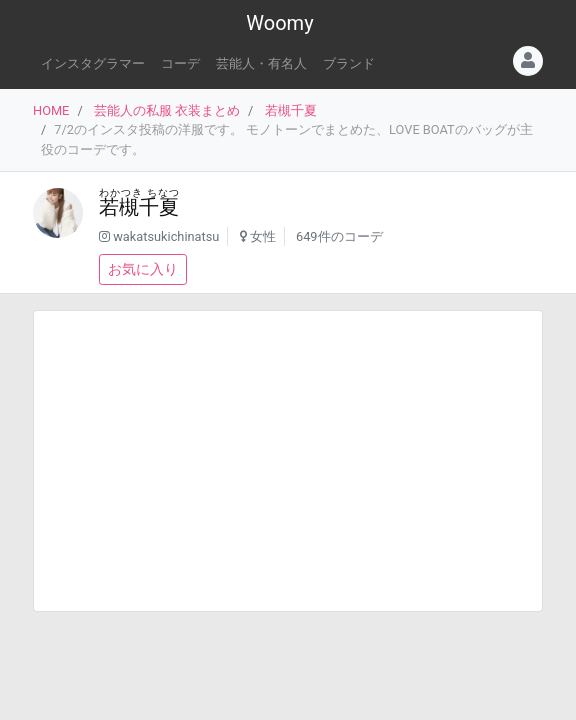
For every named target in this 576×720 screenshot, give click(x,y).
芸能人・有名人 (261, 63)
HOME (51, 110)
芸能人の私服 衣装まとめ (167, 110)
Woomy (279, 23)
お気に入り (143, 269)
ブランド (349, 63)
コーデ (180, 63)
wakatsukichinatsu (166, 236)
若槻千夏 (291, 110)
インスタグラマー (93, 63)
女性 (263, 236)
